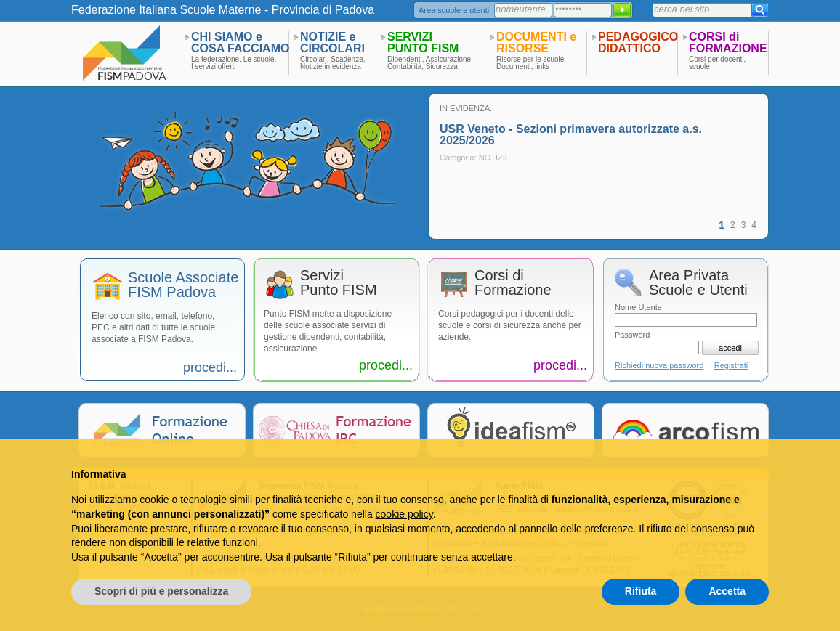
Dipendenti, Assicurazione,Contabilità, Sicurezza (430, 63)
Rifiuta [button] (641, 591)
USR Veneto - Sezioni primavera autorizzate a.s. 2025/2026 (571, 135)
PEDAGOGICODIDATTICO (638, 42)
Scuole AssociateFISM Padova (183, 285)
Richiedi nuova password (659, 365)
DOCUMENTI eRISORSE (536, 42)
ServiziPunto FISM (339, 283)
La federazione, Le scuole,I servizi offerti (234, 63)
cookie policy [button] (404, 514)
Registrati (731, 365)
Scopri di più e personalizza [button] (161, 591)
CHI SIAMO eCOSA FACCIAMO (240, 42)
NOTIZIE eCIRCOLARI (332, 42)
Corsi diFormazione (513, 283)
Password (632, 335)
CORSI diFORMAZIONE (728, 42)
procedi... (210, 367)
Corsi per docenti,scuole (717, 63)
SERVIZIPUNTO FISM (423, 42)
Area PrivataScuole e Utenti (698, 283)
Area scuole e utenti (454, 10)
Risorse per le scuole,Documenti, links (531, 63)
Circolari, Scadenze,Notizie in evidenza (332, 63)
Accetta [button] (727, 591)
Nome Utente (638, 307)
